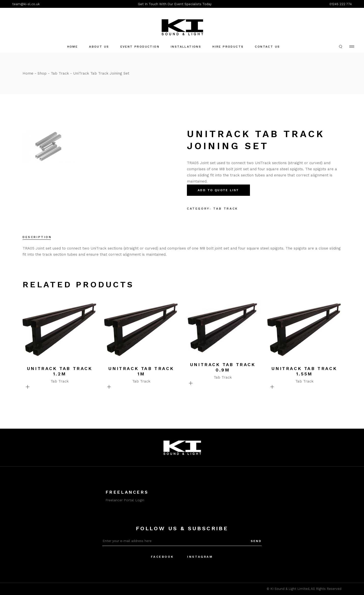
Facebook (162, 557)
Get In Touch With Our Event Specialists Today (175, 4)
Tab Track (226, 209)
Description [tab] (37, 237)
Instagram (200, 557)
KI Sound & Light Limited (290, 589)
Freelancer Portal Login (125, 500)
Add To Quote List (218, 190)
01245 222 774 (341, 4)
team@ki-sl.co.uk (26, 4)
